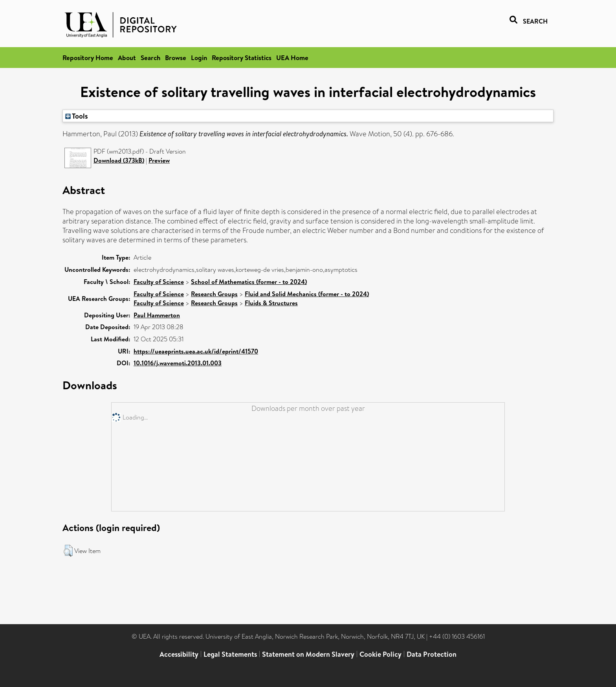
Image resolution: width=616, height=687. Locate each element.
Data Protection (432, 654)
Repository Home (88, 58)
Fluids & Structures (271, 303)
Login (199, 58)
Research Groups (214, 294)
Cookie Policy (380, 654)
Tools (77, 116)
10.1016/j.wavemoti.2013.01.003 (178, 363)
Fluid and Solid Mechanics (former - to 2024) (307, 294)
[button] (68, 551)
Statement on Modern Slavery (308, 654)
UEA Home (292, 58)
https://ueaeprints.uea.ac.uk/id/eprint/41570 (196, 351)
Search (150, 58)
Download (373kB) (119, 160)
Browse (176, 58)
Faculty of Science (159, 282)
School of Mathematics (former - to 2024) (249, 282)
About (127, 58)
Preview (159, 160)
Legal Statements (230, 654)
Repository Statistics (242, 58)
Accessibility (179, 654)
